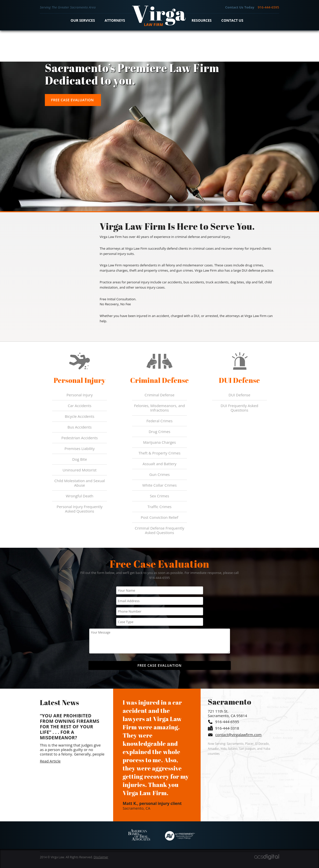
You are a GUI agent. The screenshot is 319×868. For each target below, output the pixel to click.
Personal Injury (80, 395)
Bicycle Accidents (80, 416)
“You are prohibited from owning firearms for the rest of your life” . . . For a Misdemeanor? (70, 727)
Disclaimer (101, 857)
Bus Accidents (80, 427)
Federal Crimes (160, 421)
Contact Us (232, 20)
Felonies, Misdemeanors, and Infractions (159, 408)
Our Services (83, 20)
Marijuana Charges (159, 442)
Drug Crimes (159, 432)
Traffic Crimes (160, 507)
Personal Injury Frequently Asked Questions (80, 509)
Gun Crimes (159, 474)
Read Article (50, 761)
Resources (202, 20)
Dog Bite (80, 459)
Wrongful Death (80, 496)
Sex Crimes (159, 496)
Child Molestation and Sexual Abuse (80, 483)
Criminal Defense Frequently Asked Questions (160, 530)
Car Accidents (80, 406)
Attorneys (115, 20)
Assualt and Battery (159, 464)
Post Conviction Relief (160, 517)
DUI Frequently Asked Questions (239, 408)
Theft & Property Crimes (160, 453)
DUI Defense (239, 395)
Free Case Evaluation (72, 100)
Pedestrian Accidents (80, 438)
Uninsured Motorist (80, 470)
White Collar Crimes (159, 485)
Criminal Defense (159, 395)
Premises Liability (80, 448)
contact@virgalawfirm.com (239, 735)
